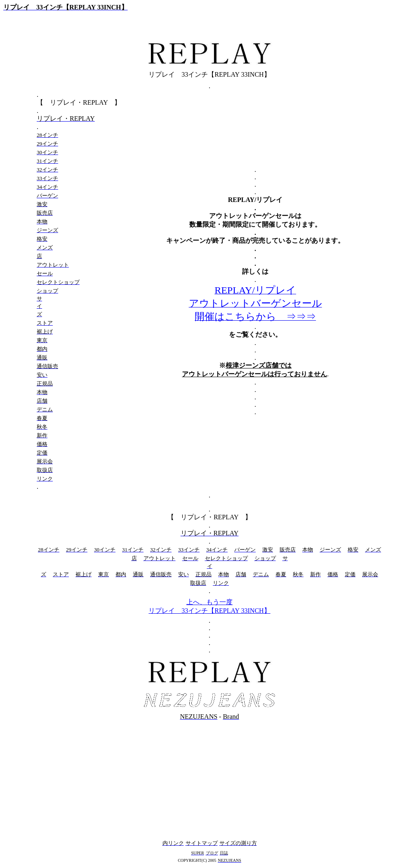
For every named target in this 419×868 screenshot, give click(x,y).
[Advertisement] (209, 780)
